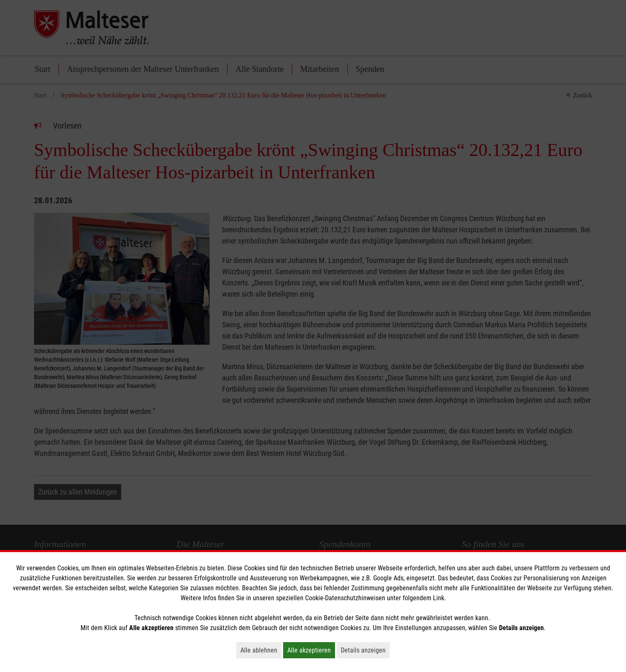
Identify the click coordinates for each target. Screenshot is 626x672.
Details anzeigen (365, 650)
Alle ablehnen (261, 650)
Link (439, 598)
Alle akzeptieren (311, 650)
